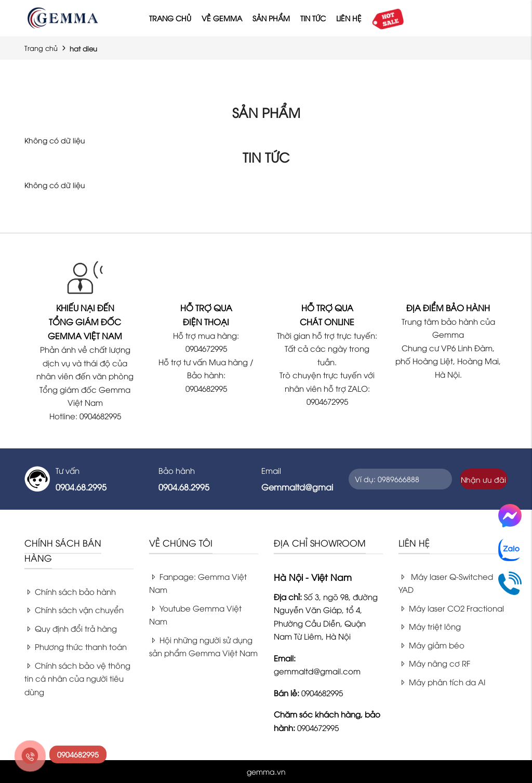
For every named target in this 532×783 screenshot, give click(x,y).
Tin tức (313, 18)
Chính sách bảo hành (70, 591)
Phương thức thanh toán (76, 646)
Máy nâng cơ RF (434, 663)
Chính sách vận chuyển (74, 609)
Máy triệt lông (430, 626)
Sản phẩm (271, 18)
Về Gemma (222, 18)
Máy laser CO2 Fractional (451, 608)
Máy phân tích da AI (442, 682)
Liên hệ (349, 18)
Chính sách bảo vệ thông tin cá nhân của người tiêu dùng (77, 678)
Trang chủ (170, 18)
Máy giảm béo (431, 645)
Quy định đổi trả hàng (71, 628)
